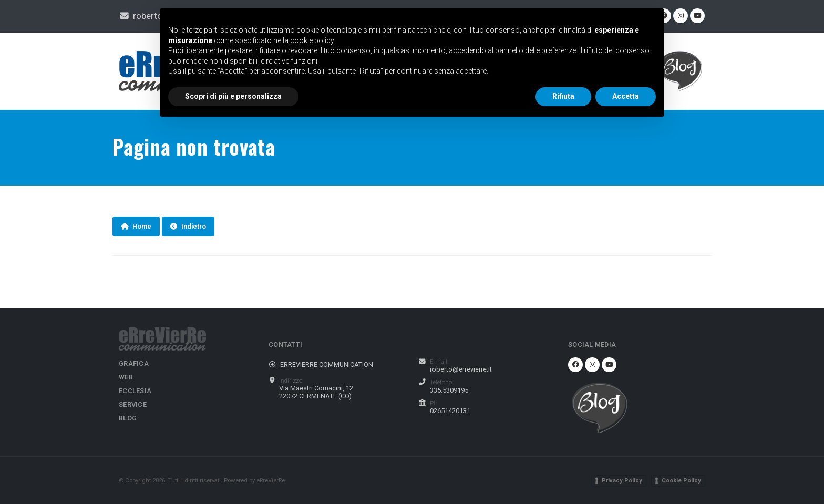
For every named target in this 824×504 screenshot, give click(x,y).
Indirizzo (291, 380)
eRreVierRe (271, 480)
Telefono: (441, 382)
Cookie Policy (681, 481)
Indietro (188, 226)
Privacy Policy (622, 481)
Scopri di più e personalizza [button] (233, 96)
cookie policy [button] (312, 40)
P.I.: (434, 403)
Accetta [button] (626, 96)
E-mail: (439, 362)
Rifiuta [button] (563, 96)
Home (136, 226)
